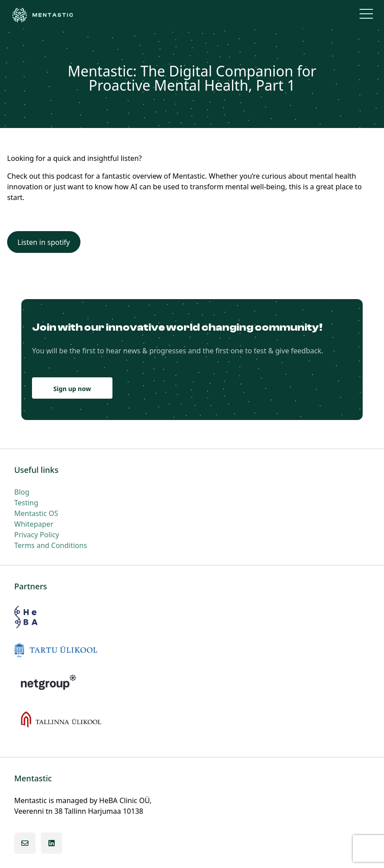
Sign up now (72, 389)
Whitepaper (34, 524)
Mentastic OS (36, 513)
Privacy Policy (37, 535)
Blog (22, 492)
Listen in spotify (44, 242)
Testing (26, 503)
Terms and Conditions (51, 545)
